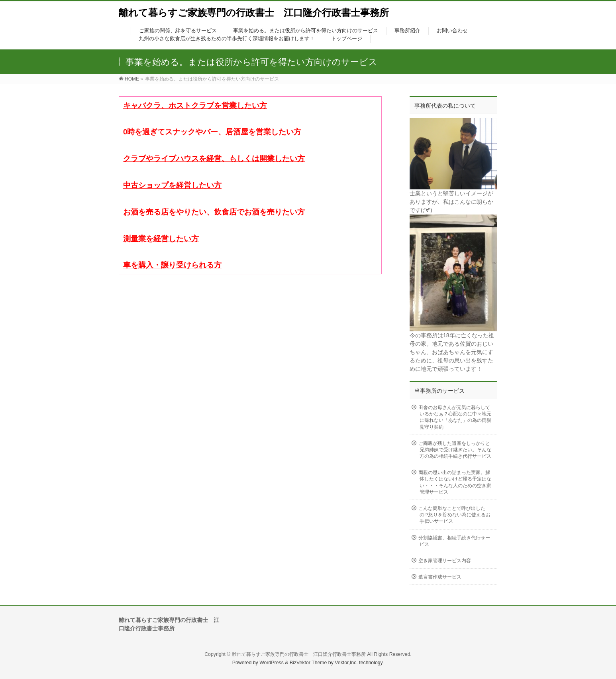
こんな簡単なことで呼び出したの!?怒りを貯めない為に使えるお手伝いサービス (454, 515)
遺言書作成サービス (440, 577)
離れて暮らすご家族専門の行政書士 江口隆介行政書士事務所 (254, 13)
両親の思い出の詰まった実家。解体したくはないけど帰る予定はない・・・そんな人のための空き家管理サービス (455, 482)
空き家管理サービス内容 (445, 561)
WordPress (272, 663)
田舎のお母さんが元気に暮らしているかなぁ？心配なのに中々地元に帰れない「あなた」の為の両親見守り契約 (455, 417)
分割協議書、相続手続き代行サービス (454, 541)
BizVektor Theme (308, 663)
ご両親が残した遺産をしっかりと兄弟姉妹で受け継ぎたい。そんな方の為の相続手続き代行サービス (455, 450)
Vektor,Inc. (346, 663)
